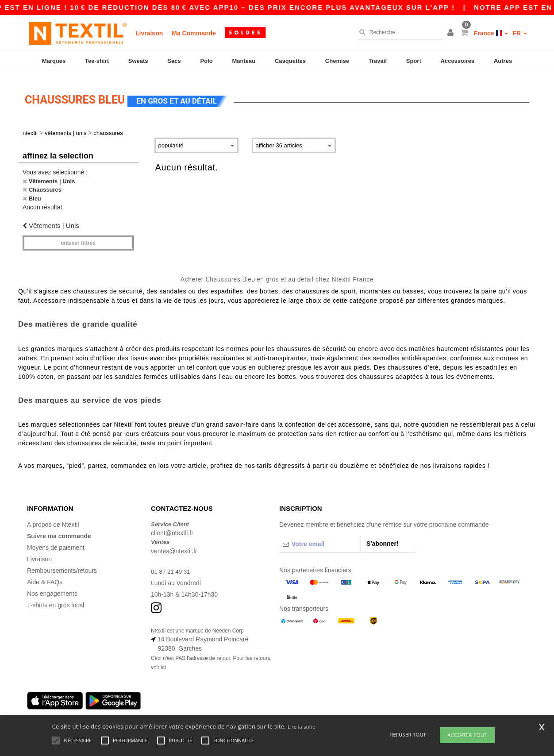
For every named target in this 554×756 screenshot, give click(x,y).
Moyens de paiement (56, 541)
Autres (503, 61)
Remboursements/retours (62, 564)
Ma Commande (194, 33)
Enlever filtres (78, 237)
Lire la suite (302, 727)
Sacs (174, 61)
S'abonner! (383, 537)
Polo (207, 61)
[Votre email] (320, 538)
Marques (54, 61)
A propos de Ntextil (53, 518)
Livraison (149, 33)
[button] (452, 33)
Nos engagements (52, 587)
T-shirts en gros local (56, 599)
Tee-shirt (97, 61)
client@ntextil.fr (172, 527)
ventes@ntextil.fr (174, 545)
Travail (378, 61)
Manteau (244, 61)
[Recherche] (398, 32)
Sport (414, 61)
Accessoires (458, 61)
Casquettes (290, 61)
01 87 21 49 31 (171, 565)
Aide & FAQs (45, 576)
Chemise (337, 61)
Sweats (138, 61)
